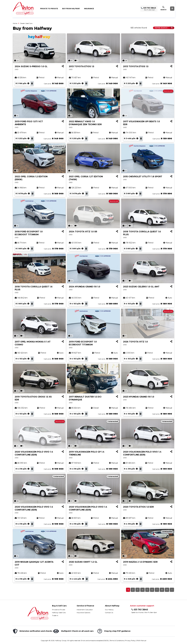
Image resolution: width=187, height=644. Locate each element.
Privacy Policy (130, 641)
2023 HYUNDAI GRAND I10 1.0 (139, 397)
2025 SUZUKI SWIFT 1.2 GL (83, 562)
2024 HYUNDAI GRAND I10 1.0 (84, 287)
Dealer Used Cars (26, 23)
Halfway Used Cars (59, 613)
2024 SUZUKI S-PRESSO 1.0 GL (31, 66)
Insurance (89, 9)
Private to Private (49, 9)
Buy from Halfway (71, 9)
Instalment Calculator (85, 610)
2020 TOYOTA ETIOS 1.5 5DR (138, 507)
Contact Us (109, 613)
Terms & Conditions (117, 641)
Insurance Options (83, 613)
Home (15, 23)
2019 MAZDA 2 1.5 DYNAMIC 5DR (140, 562)
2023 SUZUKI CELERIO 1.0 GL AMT (141, 287)
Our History (109, 610)
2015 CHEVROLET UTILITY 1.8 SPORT (143, 177)
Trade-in (55, 615)
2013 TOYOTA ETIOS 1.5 (81, 66)
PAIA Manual (141, 641)
